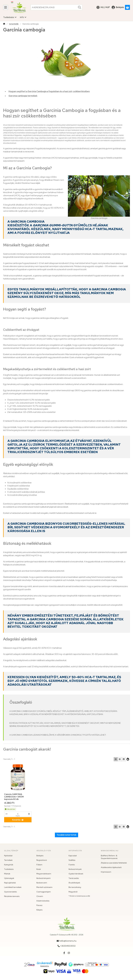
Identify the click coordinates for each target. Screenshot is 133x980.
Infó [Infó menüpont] (23, 17)
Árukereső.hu (45, 966)
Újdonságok (9, 878)
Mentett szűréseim (44, 887)
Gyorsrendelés (10, 892)
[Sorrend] (128, 759)
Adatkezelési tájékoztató (111, 867)
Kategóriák (9, 865)
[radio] (116, 759)
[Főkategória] (4, 24)
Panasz (39, 905)
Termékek (8, 860)
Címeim (40, 896)
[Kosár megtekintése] (127, 7)
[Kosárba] (18, 820)
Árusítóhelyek (74, 883)
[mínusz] (7, 814)
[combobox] (57, 7)
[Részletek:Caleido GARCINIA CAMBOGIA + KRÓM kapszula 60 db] (18, 777)
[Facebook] (64, 953)
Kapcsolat (73, 856)
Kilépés (39, 910)
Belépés (40, 856)
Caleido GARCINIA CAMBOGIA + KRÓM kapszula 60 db (14, 797)
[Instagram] (69, 953)
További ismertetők (66, 835)
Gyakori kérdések (76, 874)
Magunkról (73, 892)
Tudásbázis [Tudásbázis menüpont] (10, 17)
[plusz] (29, 814)
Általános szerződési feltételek (114, 863)
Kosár (39, 869)
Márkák (7, 874)
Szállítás (72, 860)
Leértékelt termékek (13, 887)
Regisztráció (42, 860)
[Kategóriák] (6, 7)
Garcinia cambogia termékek (23, 96)
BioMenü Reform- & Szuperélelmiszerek (109, 857)
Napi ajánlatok (10, 883)
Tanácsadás (74, 878)
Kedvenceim (42, 883)
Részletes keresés (12, 896)
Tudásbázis (9, 869)
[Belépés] (118, 7)
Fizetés (72, 865)
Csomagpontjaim (44, 892)
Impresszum (106, 872)
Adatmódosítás (43, 901)
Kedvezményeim (44, 878)
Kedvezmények (75, 869)
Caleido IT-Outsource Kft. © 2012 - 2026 (67, 935)
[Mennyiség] (18, 814)
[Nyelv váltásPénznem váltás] (103, 7)
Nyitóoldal (8, 856)
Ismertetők (14, 24)
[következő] (21, 789)
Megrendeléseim (44, 874)
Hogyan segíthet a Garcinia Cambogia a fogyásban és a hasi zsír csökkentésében (49, 91)
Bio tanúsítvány (75, 887)
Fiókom (39, 865)
